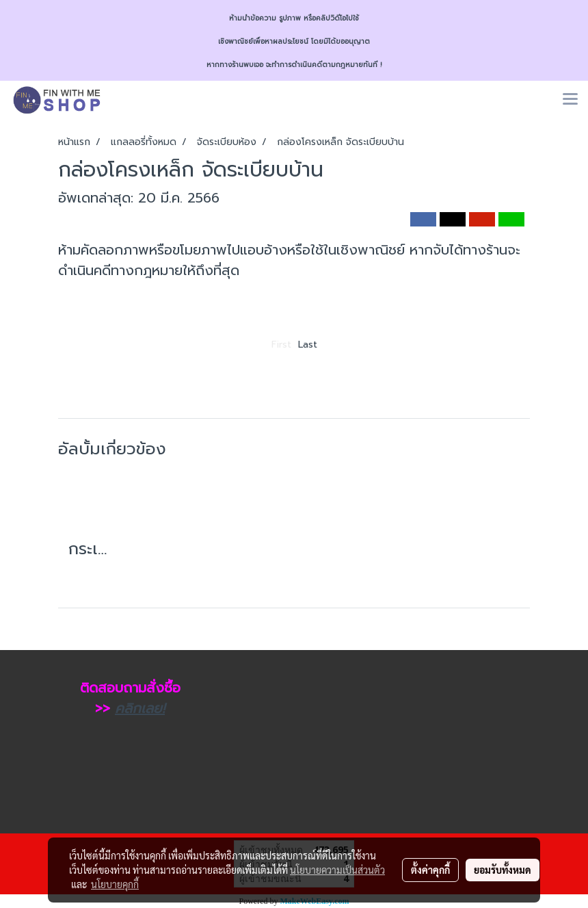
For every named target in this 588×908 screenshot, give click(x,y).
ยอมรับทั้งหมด (503, 870)
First (281, 345)
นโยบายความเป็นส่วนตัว (337, 870)
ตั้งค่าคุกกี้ (430, 870)
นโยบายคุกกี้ (115, 884)
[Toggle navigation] (570, 100)
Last (308, 345)
